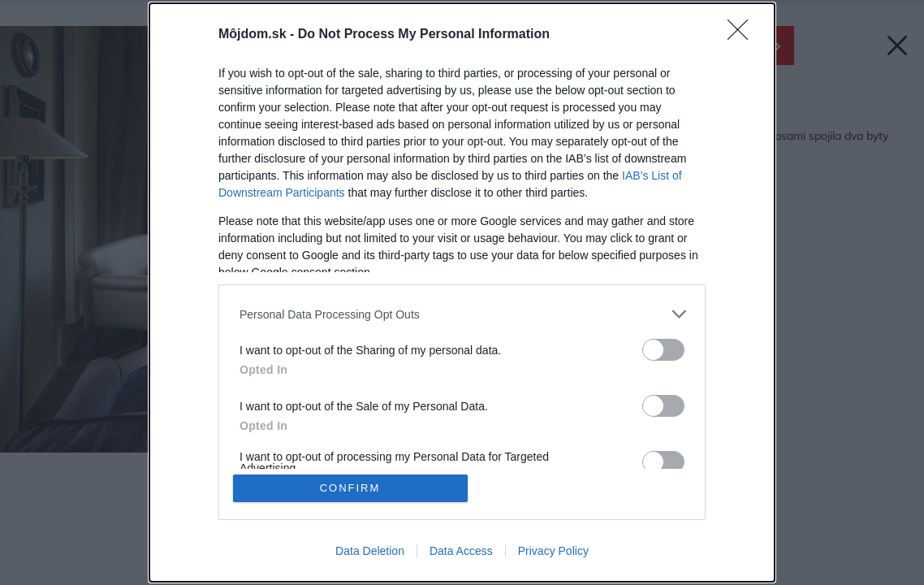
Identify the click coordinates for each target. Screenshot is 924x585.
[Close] (743, 35)
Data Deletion (370, 551)
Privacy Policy (553, 551)
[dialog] (462, 292)
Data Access (461, 551)
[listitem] (462, 314)
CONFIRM (350, 488)
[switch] (663, 350)
